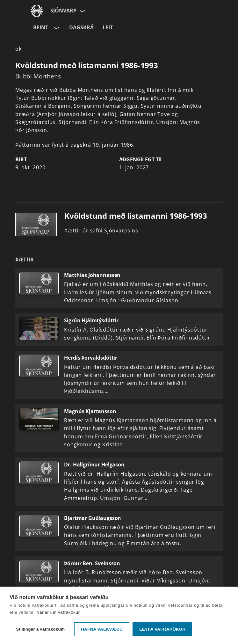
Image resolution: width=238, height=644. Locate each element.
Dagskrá (81, 27)
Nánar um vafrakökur (58, 612)
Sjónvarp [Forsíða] (63, 11)
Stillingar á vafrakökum (40, 629)
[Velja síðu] (82, 11)
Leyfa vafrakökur (162, 629)
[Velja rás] (56, 28)
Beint (41, 27)
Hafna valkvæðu (102, 629)
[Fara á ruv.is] (37, 11)
